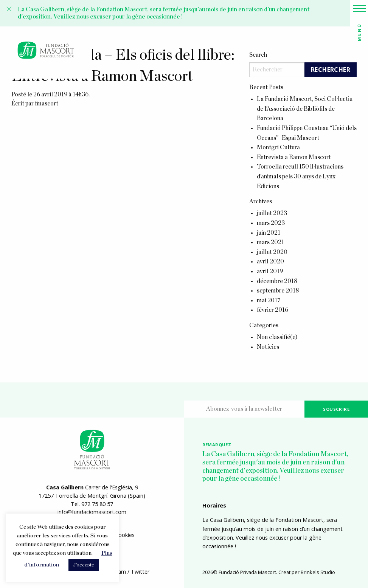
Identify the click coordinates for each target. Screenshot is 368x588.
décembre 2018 (277, 281)
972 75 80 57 (97, 504)
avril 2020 (270, 262)
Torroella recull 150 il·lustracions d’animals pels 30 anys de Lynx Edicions (300, 176)
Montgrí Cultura (278, 147)
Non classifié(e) (277, 337)
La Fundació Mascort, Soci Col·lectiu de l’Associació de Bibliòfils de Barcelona (305, 109)
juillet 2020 (272, 252)
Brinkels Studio (318, 572)
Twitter (140, 572)
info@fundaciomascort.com (92, 512)
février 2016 (273, 310)
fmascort (47, 104)
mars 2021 (270, 242)
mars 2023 (271, 223)
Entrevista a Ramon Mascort (294, 157)
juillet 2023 (272, 213)
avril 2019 (270, 271)
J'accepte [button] (84, 565)
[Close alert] (9, 9)
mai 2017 (269, 300)
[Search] (277, 70)
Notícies (268, 347)
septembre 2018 (278, 291)
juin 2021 (269, 233)
